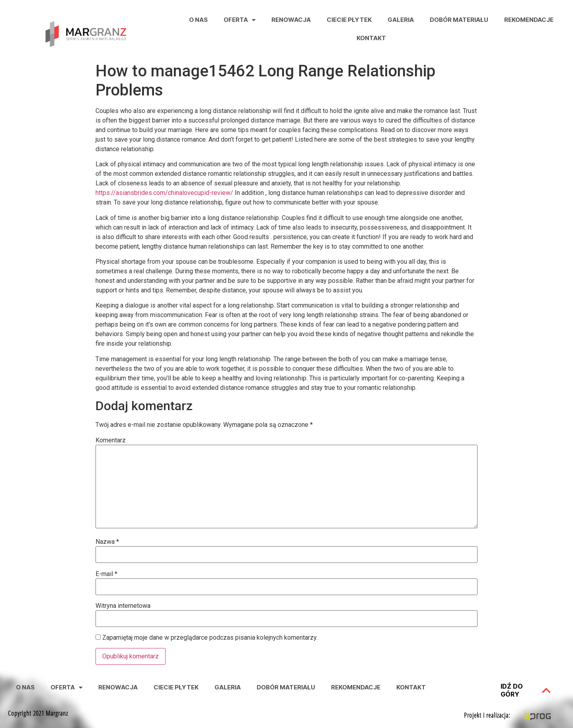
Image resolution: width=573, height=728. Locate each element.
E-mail (106, 574)
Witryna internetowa (123, 606)
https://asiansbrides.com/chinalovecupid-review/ (164, 193)
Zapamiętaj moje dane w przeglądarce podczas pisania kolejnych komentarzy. (210, 638)
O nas (198, 20)
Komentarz (111, 440)
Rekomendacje (529, 20)
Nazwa (107, 542)
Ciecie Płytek (349, 20)
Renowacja (291, 20)
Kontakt (371, 38)
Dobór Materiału (459, 20)
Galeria (401, 20)
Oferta (240, 20)
